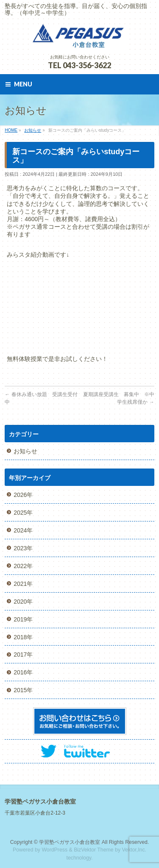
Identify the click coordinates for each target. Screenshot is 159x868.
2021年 (23, 584)
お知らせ (25, 451)
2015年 (23, 690)
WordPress (54, 850)
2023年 (23, 548)
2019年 (23, 619)
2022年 (23, 566)
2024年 (23, 530)
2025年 (23, 513)
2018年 (23, 637)
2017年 (23, 654)
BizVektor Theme (94, 850)
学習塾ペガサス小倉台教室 (70, 842)
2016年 (23, 672)
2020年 (23, 602)
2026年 (23, 495)
